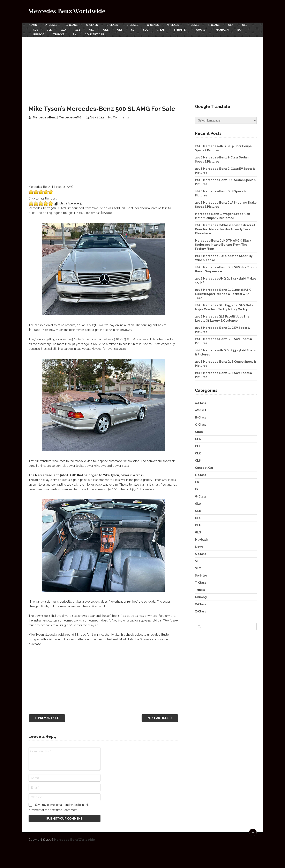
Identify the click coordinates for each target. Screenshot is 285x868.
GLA (63, 30)
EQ (239, 30)
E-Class (112, 25)
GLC (92, 30)
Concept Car (94, 34)
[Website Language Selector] (226, 120)
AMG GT (201, 30)
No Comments (119, 117)
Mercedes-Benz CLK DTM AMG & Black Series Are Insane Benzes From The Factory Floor (223, 245)
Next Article (160, 718)
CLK (49, 30)
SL (133, 30)
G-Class (153, 25)
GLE (106, 30)
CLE (245, 25)
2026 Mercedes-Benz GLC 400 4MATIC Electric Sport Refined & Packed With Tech (223, 294)
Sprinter (181, 30)
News (33, 25)
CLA (231, 25)
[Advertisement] (143, 68)
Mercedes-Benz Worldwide (67, 11)
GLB (78, 30)
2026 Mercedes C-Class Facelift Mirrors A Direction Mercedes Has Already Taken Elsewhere (225, 229)
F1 (74, 34)
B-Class (72, 25)
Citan (161, 30)
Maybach (222, 30)
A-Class (51, 25)
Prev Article (47, 718)
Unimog (39, 34)
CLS (35, 30)
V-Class (173, 25)
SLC (146, 30)
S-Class (132, 25)
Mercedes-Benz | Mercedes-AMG (57, 117)
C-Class (92, 25)
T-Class (214, 25)
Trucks (59, 34)
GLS (120, 30)
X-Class (193, 25)
